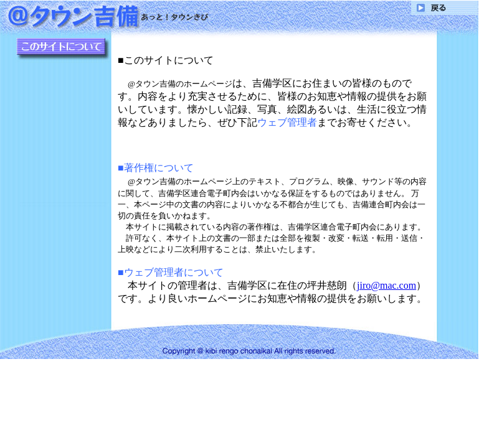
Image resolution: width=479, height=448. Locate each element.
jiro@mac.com (387, 285)
